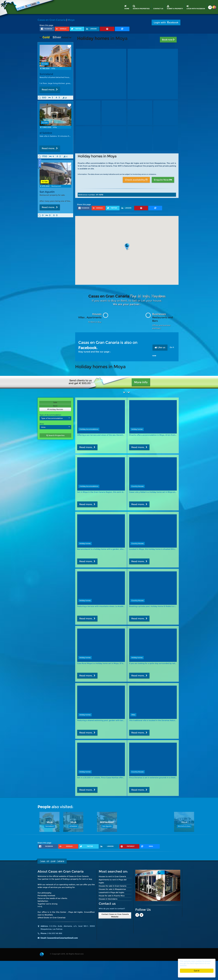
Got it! (197, 971)
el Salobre (46, 133)
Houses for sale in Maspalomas (112, 889)
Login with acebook (166, 23)
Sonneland (46, 74)
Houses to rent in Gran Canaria (112, 876)
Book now (168, 40)
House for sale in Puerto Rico (112, 896)
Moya (71, 20)
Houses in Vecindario (108, 899)
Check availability (136, 180)
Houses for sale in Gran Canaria (113, 886)
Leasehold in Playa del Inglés (111, 892)
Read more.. (50, 90)
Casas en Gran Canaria (52, 20)
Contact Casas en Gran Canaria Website (115, 915)
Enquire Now (163, 180)
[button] (127, 247)
